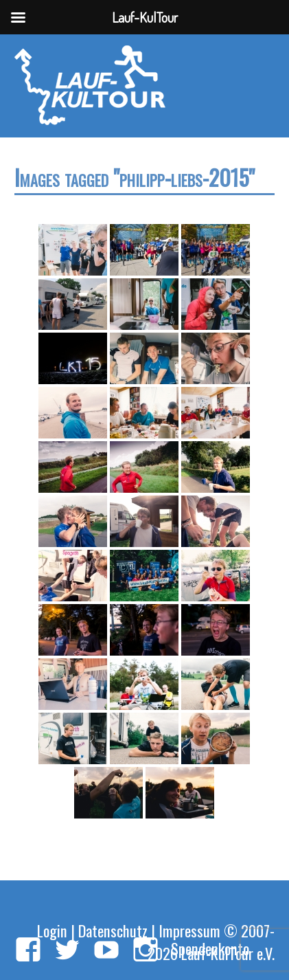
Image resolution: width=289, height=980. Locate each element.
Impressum (189, 930)
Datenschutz (113, 930)
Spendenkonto (210, 948)
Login (52, 930)
